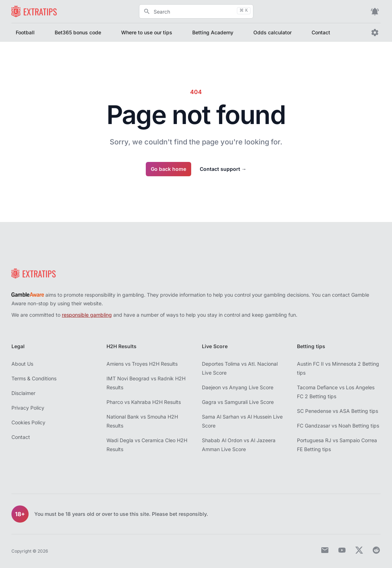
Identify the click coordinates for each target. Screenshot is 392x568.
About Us (22, 364)
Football (25, 32)
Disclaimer (23, 393)
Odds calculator (272, 32)
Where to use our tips (147, 32)
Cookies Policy (28, 422)
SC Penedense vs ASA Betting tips (338, 411)
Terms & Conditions (34, 378)
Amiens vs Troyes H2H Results (142, 364)
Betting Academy (213, 32)
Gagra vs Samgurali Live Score (238, 402)
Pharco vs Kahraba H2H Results (144, 402)
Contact (321, 32)
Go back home (168, 169)
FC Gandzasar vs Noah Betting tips (338, 426)
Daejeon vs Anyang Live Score (238, 387)
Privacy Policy (28, 408)
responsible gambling (87, 315)
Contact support (223, 169)
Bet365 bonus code (78, 32)
